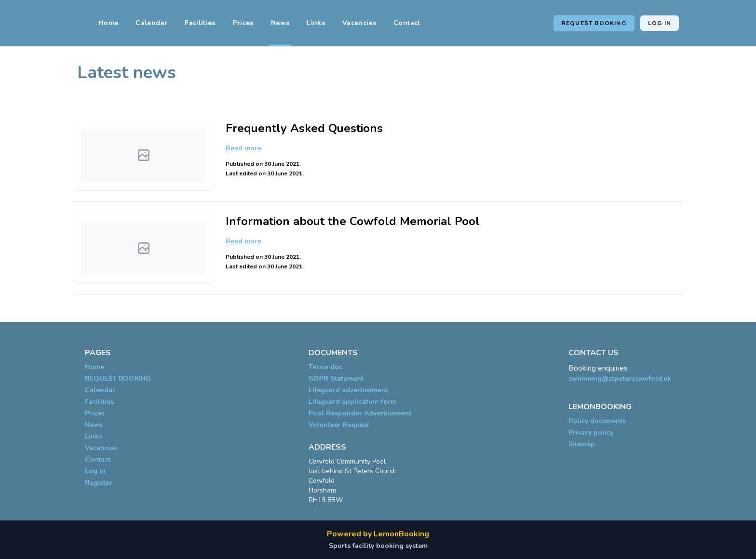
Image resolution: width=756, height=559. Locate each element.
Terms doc (325, 367)
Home (108, 23)
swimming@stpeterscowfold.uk (620, 379)
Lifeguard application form (352, 402)
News (280, 23)
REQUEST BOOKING (594, 23)
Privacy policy (591, 433)
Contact (407, 23)
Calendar (151, 23)
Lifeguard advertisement (348, 390)
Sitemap (582, 444)
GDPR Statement (336, 379)
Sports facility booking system (378, 546)
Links (316, 23)
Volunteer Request (339, 425)
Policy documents (597, 421)
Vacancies (359, 23)
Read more (243, 148)
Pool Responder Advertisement (360, 413)
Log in (660, 23)
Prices (243, 23)
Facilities (200, 23)
